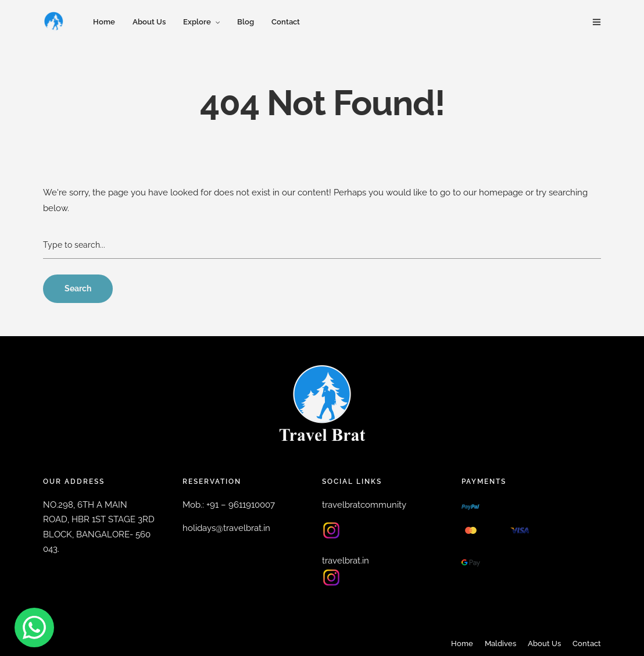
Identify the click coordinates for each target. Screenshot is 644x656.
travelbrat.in (346, 561)
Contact (286, 22)
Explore (197, 22)
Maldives (500, 643)
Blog (246, 22)
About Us (149, 22)
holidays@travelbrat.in (226, 528)
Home (104, 22)
